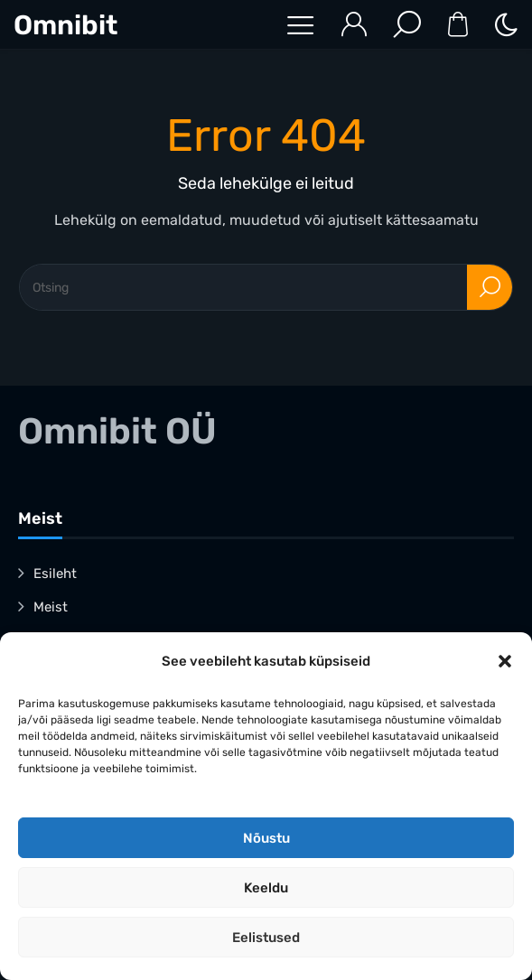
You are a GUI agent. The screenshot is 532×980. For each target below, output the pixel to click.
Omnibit (65, 25)
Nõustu (266, 838)
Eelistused (266, 938)
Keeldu (266, 888)
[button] (505, 661)
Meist (51, 607)
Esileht (55, 574)
